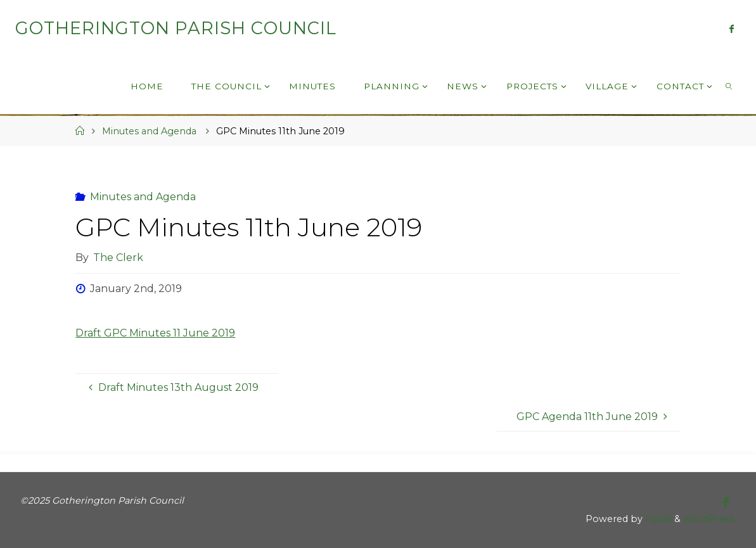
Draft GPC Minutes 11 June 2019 (155, 333)
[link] (729, 86)
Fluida (657, 519)
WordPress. (709, 519)
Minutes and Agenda (149, 131)
